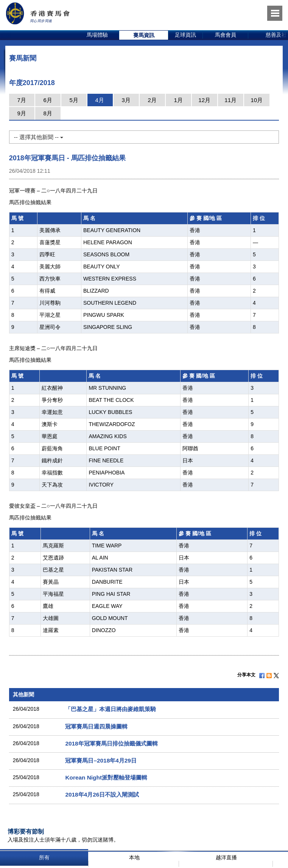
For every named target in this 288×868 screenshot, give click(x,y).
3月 (126, 100)
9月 (22, 113)
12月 (204, 100)
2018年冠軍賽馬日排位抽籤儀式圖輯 (111, 743)
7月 (22, 100)
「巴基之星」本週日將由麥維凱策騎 (111, 709)
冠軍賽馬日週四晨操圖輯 (96, 726)
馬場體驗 (97, 35)
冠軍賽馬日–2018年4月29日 (101, 760)
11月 (230, 100)
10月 (257, 100)
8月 (48, 113)
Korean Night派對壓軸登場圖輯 (106, 777)
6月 (48, 100)
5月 (74, 100)
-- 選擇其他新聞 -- (39, 137)
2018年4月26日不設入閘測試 (102, 794)
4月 (100, 100)
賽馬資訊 (144, 35)
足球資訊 (185, 35)
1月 (178, 100)
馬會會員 (226, 35)
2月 (152, 100)
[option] (97, 35)
